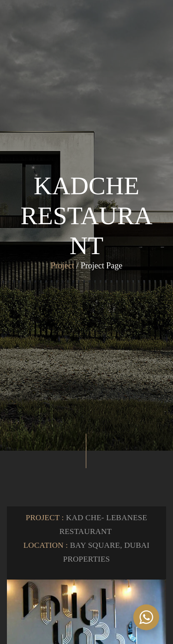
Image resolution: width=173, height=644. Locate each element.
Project (63, 266)
